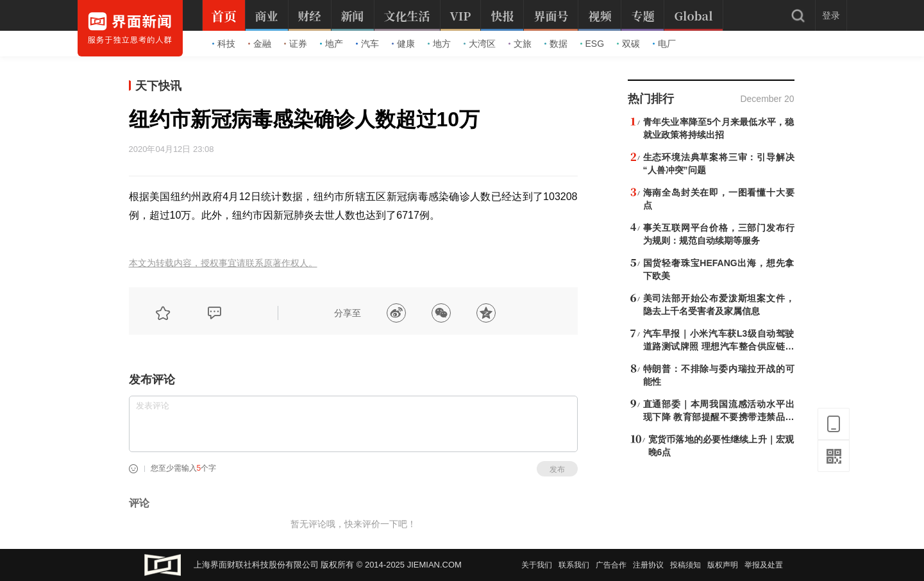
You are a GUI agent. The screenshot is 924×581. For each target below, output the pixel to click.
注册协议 (648, 565)
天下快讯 (158, 86)
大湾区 (480, 44)
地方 (439, 44)
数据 (556, 44)
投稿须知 (685, 565)
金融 (260, 44)
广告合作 (611, 565)
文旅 (520, 44)
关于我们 (537, 565)
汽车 (367, 44)
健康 (403, 44)
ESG (592, 44)
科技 (224, 44)
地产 (332, 44)
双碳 (628, 44)
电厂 (664, 44)
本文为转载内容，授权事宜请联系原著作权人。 (223, 263)
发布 (557, 469)
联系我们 (574, 565)
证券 (296, 44)
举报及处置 (764, 565)
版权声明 (723, 565)
